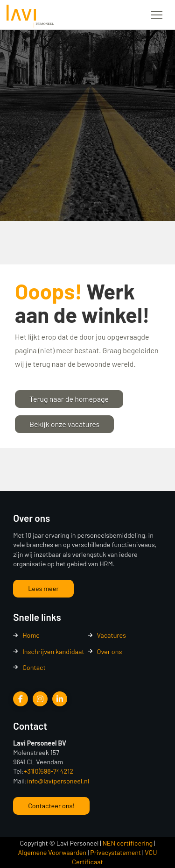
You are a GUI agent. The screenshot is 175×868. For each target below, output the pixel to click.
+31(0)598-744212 (49, 771)
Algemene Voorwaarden (52, 852)
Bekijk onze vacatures (64, 424)
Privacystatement (115, 852)
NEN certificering (127, 843)
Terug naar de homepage (69, 399)
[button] (157, 15)
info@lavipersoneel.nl (58, 781)
